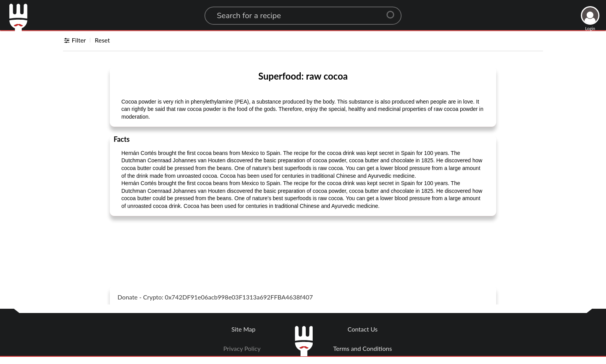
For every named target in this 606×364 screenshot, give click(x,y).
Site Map (243, 329)
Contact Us (363, 329)
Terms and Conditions (363, 348)
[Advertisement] (303, 242)
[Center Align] (393, 12)
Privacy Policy (242, 348)
